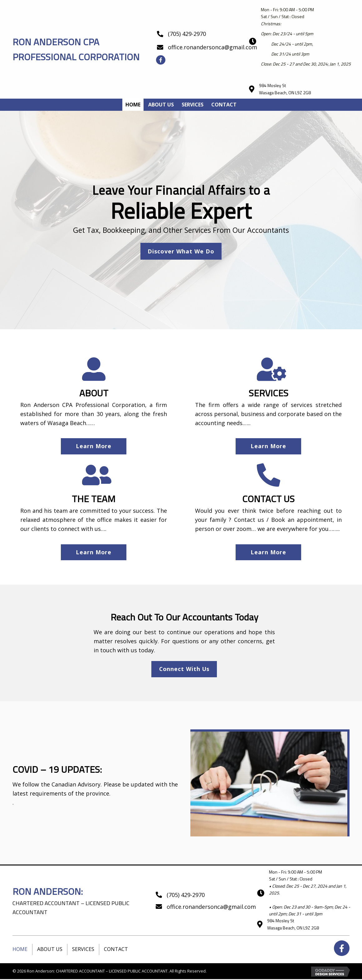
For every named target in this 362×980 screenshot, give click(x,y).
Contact (116, 950)
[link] (133, 105)
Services (83, 950)
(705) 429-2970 (187, 34)
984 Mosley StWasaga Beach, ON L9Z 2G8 (285, 89)
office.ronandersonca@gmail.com (213, 47)
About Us (50, 950)
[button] (161, 60)
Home (20, 950)
